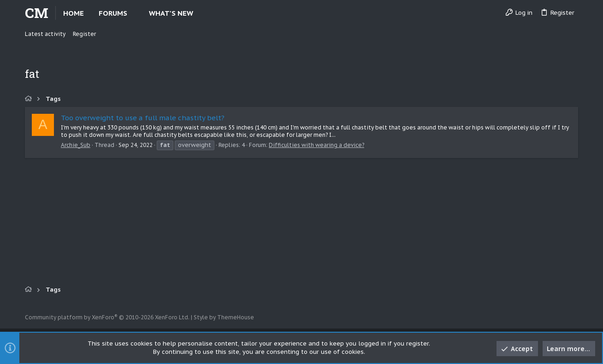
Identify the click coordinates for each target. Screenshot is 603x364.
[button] (135, 13)
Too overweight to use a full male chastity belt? (143, 118)
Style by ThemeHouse (224, 317)
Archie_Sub (76, 145)
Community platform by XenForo (107, 317)
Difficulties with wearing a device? (316, 145)
